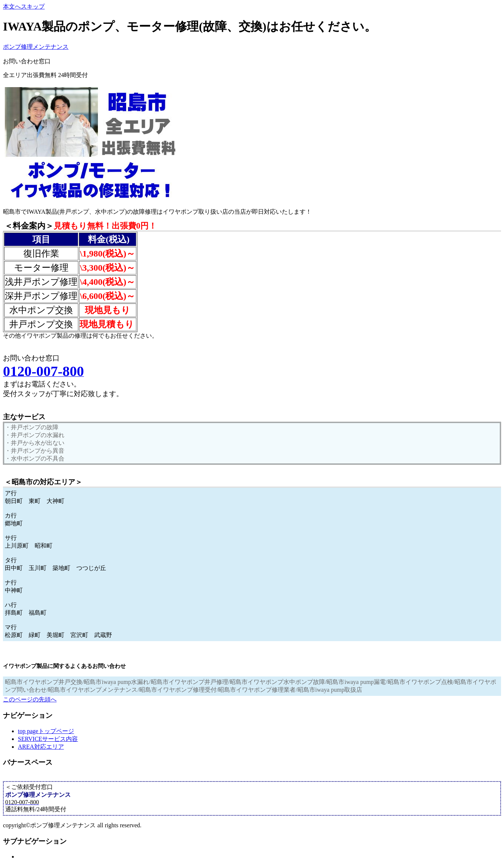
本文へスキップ (24, 7)
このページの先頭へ (30, 699)
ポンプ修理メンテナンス (36, 47)
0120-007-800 (71, 61)
